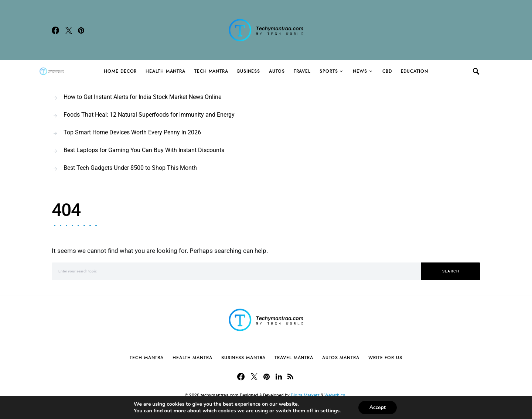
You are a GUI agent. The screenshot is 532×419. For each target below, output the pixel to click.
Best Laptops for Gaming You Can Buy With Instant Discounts (144, 150)
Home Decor (120, 71)
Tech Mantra (211, 71)
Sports (329, 71)
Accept (378, 407)
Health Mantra (166, 71)
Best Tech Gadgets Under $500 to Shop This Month (130, 168)
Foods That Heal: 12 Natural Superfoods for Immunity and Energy (149, 115)
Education (415, 71)
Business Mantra (244, 358)
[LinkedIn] (279, 377)
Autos (277, 71)
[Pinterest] (81, 30)
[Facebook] (55, 30)
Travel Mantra (294, 358)
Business (249, 71)
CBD (387, 71)
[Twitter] (69, 30)
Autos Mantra (341, 358)
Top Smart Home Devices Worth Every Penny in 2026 (132, 132)
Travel (302, 71)
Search (451, 271)
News (360, 71)
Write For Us (385, 358)
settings (330, 411)
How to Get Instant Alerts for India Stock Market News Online (142, 97)
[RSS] (290, 377)
